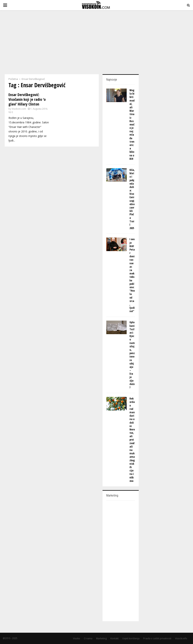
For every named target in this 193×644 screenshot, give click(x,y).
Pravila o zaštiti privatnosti (157, 638)
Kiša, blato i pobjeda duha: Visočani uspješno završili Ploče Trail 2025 (132, 199)
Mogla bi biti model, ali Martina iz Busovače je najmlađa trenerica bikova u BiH (132, 124)
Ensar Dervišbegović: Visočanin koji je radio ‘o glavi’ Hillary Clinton (27, 99)
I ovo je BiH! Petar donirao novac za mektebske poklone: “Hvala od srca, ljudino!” (132, 275)
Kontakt (114, 638)
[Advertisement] (96, 40)
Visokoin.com (19, 109)
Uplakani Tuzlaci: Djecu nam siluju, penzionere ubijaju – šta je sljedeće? (132, 355)
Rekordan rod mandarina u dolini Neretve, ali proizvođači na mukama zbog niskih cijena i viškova (132, 440)
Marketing (101, 638)
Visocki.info (181, 638)
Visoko (77, 638)
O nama (88, 638)
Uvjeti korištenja (131, 638)
